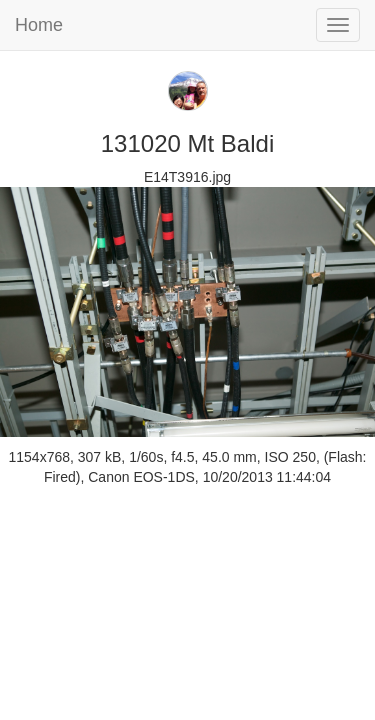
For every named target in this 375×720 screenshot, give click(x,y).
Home (39, 25)
